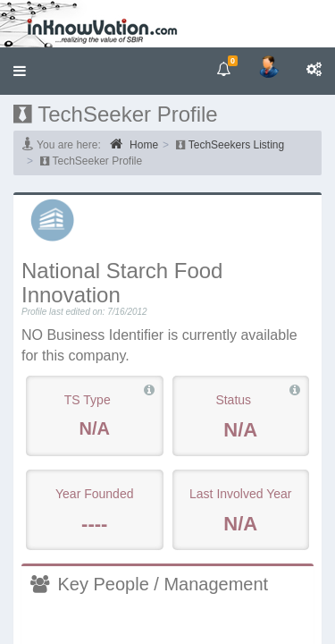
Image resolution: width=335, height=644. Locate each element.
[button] (20, 71)
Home (134, 144)
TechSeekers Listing (236, 145)
